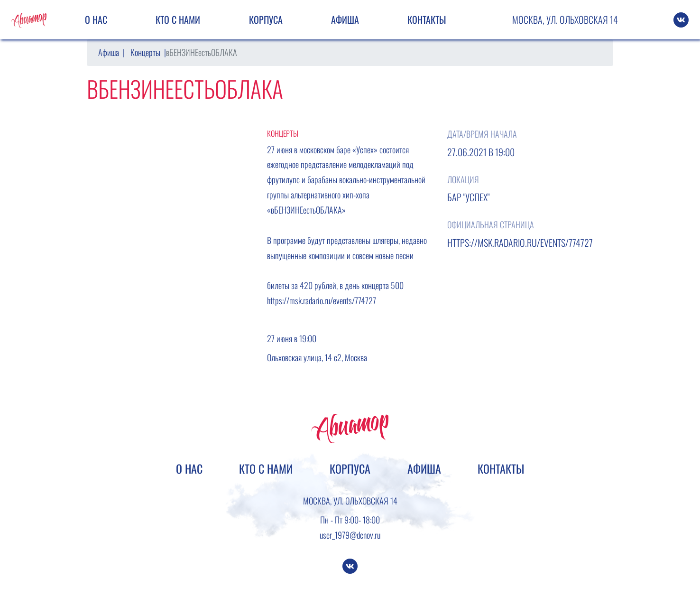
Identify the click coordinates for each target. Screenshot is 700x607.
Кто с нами (178, 19)
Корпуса (266, 19)
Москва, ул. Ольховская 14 (565, 19)
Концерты (145, 52)
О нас (96, 19)
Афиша (345, 19)
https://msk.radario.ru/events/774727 (322, 300)
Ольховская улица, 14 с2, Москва (317, 357)
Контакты (427, 19)
